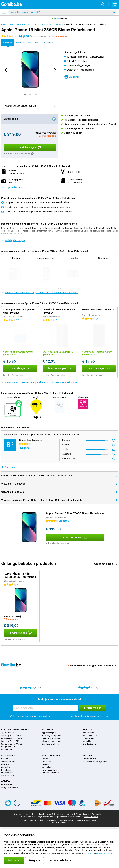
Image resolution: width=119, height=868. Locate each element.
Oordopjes (6, 767)
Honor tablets (88, 738)
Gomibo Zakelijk (89, 759)
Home (4, 24)
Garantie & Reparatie (51, 773)
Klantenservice (51, 755)
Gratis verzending (19, 375)
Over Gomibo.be (29, 820)
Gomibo (6, 781)
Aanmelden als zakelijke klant (95, 762)
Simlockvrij (72, 77)
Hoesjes (5, 759)
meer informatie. (91, 817)
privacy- (89, 853)
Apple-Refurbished (24, 24)
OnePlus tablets (89, 744)
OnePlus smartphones (51, 738)
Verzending (47, 767)
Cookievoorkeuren (67, 820)
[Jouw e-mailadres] (45, 708)
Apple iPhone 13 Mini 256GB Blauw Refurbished (86, 24)
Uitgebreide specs (12, 187)
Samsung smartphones (52, 736)
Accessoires (8, 755)
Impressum (52, 820)
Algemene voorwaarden (86, 820)
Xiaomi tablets (89, 741)
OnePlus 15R (7, 750)
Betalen (45, 759)
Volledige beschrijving (13, 240)
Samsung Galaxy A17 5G (12, 744)
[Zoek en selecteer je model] (62, 12)
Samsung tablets (90, 736)
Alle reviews (9, 467)
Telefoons (48, 729)
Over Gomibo (7, 785)
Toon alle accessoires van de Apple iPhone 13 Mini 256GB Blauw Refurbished (40, 293)
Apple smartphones (50, 733)
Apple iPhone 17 (8, 733)
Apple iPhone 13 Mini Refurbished (49, 24)
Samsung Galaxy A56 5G (12, 736)
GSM (11, 24)
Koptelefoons (7, 770)
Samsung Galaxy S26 (10, 741)
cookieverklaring (104, 853)
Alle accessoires (8, 776)
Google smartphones (51, 744)
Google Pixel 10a (8, 747)
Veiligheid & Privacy (9, 788)
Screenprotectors (8, 762)
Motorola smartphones (52, 741)
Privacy (42, 820)
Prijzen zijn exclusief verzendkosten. (91, 814)
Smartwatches (7, 773)
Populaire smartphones (15, 729)
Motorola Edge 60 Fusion (12, 738)
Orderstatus (47, 762)
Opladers (5, 764)
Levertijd (45, 764)
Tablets (87, 729)
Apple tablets (88, 733)
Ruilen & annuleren (50, 770)
